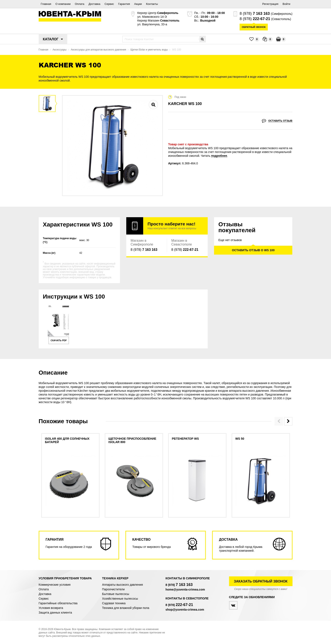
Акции (138, 4)
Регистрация (270, 4)
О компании (63, 4)
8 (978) (255, 14)
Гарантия (124, 4)
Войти (286, 4)
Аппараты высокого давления (123, 585)
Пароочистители (113, 589)
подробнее (219, 156)
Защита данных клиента (55, 613)
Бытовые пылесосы (116, 594)
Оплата (80, 4)
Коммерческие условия (55, 585)
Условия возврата (51, 608)
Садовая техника (114, 603)
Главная (46, 4)
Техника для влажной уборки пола (126, 608)
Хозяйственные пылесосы (120, 599)
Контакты (152, 4)
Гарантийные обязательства (58, 603)
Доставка (94, 4)
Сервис (109, 4)
